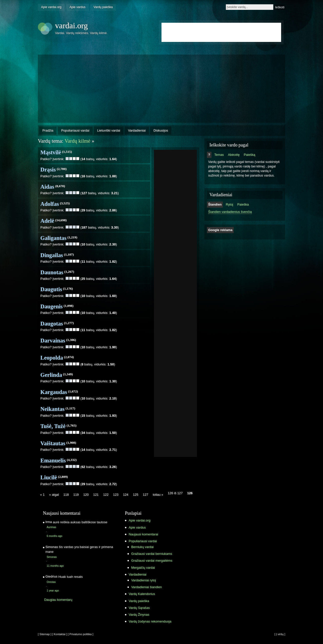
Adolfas (50, 204)
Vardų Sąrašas (139, 608)
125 (136, 495)
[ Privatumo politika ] (81, 634)
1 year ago (53, 591)
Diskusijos (161, 130)
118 (66, 495)
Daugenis (51, 306)
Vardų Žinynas (139, 615)
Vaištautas (53, 443)
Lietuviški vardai (109, 130)
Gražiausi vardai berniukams (152, 554)
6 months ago (55, 536)
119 (76, 495)
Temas (219, 155)
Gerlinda (51, 375)
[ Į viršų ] (280, 634)
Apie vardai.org (51, 7)
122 (106, 495)
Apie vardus (78, 7)
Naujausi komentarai (143, 534)
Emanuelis (53, 461)
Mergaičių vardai (143, 568)
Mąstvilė (51, 152)
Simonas (52, 557)
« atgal (54, 495)
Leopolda (52, 358)
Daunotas (52, 272)
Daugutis (51, 289)
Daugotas (52, 324)
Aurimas (51, 527)
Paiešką (250, 155)
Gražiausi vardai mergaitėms (152, 561)
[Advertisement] (175, 227)
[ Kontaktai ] (60, 634)
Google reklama (220, 230)
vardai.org (71, 26)
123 (116, 495)
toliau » (158, 495)
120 (86, 495)
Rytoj (230, 204)
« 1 (42, 495)
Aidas (47, 187)
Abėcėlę (234, 155)
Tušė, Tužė (53, 426)
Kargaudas (54, 392)
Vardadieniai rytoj (144, 580)
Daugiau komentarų (58, 600)
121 (96, 495)
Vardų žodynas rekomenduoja (150, 621)
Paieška (243, 204)
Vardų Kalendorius (142, 594)
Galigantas (53, 238)
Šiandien (215, 204)
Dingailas (52, 255)
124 (126, 495)
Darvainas (53, 341)
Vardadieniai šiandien (146, 587)
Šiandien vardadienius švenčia (230, 212)
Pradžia (48, 130)
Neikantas (52, 409)
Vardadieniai (137, 130)
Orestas (51, 582)
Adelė (47, 221)
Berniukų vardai (142, 547)
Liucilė (49, 477)
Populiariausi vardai (75, 130)
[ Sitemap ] (45, 634)
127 (145, 495)
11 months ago (55, 566)
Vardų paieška (103, 7)
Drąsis (48, 170)
